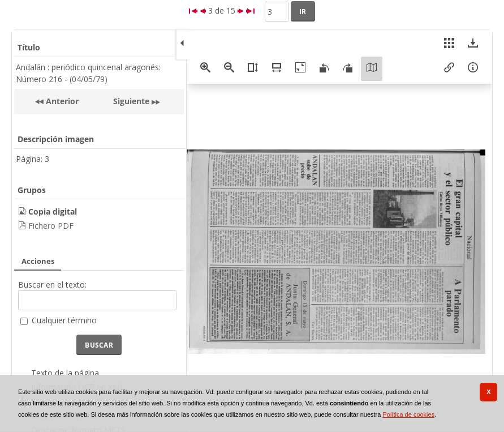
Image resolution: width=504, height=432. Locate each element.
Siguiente (131, 101)
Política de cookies (408, 414)
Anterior (61, 101)
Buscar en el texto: (52, 285)
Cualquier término (64, 320)
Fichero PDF (51, 226)
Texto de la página (65, 373)
